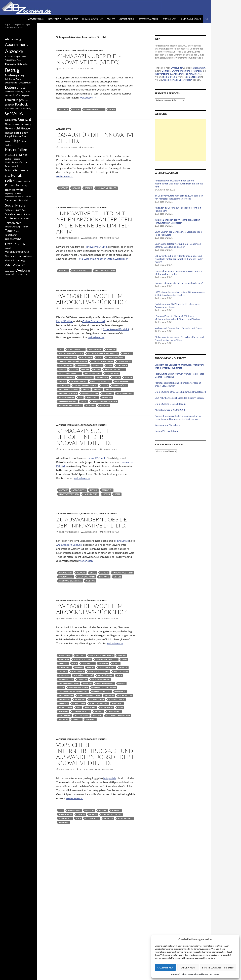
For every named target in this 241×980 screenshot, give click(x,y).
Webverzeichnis (36, 19)
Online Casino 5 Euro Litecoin (170, 404)
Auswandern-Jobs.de (69, 545)
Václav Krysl (82, 716)
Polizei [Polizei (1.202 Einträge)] (10, 181)
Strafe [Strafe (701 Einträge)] (9, 218)
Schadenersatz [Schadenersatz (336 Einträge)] (11, 197)
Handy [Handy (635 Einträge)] (24, 133)
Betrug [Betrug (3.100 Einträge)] (12, 70)
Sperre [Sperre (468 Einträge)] (26, 210)
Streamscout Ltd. (81, 712)
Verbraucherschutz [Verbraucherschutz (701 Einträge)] (17, 252)
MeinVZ (122, 683)
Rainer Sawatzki (90, 393)
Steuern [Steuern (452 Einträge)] (27, 214)
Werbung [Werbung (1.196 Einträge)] (23, 270)
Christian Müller (115, 357)
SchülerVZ (117, 703)
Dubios (116, 663)
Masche (128, 377)
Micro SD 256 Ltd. (79, 381)
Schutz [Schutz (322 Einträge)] (21, 197)
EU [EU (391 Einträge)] (26, 100)
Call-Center (86, 357)
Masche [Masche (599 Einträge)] (23, 162)
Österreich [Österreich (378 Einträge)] (10, 274)
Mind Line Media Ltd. (101, 381)
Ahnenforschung (82, 659)
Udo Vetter (65, 716)
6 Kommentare (106, 769)
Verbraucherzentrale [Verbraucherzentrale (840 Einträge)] (18, 256)
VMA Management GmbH (118, 716)
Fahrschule (65, 667)
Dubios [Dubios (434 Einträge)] (8, 95)
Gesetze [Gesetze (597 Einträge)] (10, 124)
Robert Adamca (117, 699)
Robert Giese (79, 703)
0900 (61, 349)
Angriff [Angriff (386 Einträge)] (17, 57)
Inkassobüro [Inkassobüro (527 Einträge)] (19, 136)
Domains (103, 663)
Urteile (118, 577)
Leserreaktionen (107, 514)
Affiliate (127, 353)
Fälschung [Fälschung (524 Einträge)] (26, 108)
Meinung (87, 683)
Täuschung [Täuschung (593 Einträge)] (11, 235)
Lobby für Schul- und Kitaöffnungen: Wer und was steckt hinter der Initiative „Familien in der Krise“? (179, 259)
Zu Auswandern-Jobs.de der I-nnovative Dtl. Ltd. (92, 522)
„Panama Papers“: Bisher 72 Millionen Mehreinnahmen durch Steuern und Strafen (177, 317)
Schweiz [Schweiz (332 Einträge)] (28, 197)
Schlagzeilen (192, 77)
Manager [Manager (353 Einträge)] (16, 159)
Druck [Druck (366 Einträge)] (27, 92)
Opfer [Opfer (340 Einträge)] (7, 176)
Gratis (86, 369)
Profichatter (113, 389)
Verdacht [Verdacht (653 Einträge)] (10, 260)
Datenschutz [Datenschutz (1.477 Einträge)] (15, 87)
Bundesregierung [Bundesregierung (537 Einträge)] (14, 75)
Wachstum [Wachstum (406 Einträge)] (10, 271)
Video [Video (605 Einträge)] (8, 265)
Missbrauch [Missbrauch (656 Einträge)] (12, 166)
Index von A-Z (54, 19)
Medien (63, 381)
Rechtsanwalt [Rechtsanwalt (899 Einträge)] (14, 190)
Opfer (105, 385)
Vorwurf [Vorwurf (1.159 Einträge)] (19, 265)
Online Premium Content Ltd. (73, 691)
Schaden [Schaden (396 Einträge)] (18, 193)
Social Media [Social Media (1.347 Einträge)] (15, 205)
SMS (81, 397)
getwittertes (195, 74)
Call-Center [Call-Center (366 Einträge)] (10, 79)
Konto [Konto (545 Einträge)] (25, 141)
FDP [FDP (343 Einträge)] (7, 109)
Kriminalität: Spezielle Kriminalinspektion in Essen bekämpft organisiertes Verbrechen (178, 417)
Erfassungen (177, 68)
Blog (125, 659)
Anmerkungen (89, 514)
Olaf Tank (64, 385)
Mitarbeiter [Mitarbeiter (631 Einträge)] (12, 170)
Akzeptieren (165, 967)
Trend (84, 401)
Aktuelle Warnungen (68, 208)
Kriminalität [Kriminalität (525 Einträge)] (11, 155)
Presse (86, 389)
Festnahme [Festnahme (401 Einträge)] (15, 109)
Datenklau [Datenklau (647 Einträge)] (25, 82)
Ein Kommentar (111, 238)
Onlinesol (120, 691)
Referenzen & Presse (149, 19)
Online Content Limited (86, 385)
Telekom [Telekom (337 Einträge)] (25, 227)
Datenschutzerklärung (198, 974)
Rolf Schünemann (98, 703)
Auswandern (66, 814)
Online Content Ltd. (94, 321)
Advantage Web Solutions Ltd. (103, 353)
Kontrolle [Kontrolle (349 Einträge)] (9, 145)
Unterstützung (127, 19)
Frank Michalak (107, 667)
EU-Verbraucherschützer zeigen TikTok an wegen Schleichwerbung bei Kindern (180, 293)
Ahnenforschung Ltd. (107, 659)
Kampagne (64, 675)
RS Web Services (125, 393)
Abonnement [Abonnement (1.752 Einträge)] (16, 44)
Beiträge (166, 71)
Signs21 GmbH (66, 707)
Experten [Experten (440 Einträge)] (9, 105)
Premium (109, 695)
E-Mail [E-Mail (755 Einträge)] (17, 95)
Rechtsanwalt (97, 699)
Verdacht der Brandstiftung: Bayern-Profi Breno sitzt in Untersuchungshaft (180, 366)
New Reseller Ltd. (124, 381)
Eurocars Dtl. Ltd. (81, 271)
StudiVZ (99, 712)
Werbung (104, 405)
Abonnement (95, 349)
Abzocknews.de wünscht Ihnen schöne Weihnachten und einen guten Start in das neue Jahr (179, 184)
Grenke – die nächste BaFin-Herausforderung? (179, 283)
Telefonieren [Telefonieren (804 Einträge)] (13, 223)
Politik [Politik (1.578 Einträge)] (17, 175)
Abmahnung (65, 655)
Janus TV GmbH (97, 458)
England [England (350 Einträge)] (26, 96)
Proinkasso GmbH (68, 393)
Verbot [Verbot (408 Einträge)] (8, 248)
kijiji (119, 675)
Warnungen (199, 68)
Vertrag (90, 405)
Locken (116, 377)
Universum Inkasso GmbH (104, 401)
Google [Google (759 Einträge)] (25, 128)
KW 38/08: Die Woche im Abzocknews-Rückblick (92, 299)
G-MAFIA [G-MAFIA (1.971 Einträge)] (14, 113)
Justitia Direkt (121, 671)
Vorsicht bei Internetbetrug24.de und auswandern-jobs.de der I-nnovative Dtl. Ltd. (96, 754)
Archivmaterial (180, 74)
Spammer (64, 712)
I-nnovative (122, 541)
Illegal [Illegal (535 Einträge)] (8, 136)
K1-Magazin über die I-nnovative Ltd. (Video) (88, 59)
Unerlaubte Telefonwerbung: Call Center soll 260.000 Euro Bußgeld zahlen (178, 245)
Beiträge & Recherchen (90, 50)
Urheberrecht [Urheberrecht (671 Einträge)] (13, 239)
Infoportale (110, 778)
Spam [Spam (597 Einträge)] (18, 210)
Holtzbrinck (78, 671)
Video (112, 109)
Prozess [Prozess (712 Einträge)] (10, 185)
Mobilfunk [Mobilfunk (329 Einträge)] (24, 170)
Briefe (93, 573)
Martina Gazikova (101, 679)
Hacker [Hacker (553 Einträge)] (9, 133)
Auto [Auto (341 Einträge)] (19, 60)
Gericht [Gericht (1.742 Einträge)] (25, 119)
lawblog (82, 679)
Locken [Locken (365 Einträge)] (8, 159)
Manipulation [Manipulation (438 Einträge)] (11, 162)
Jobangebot (65, 818)
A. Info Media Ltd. (76, 349)
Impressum (214, 974)
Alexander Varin (67, 357)
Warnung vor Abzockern (167, 425)
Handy (97, 369)
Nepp (61, 687)
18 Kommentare (110, 619)
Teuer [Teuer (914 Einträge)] (9, 231)
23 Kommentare (111, 308)
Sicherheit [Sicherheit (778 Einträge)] (11, 200)
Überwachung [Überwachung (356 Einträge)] (21, 274)
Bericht (76, 188)
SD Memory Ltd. (67, 397)
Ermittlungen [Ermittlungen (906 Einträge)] (14, 100)
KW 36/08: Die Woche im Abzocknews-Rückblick (92, 609)
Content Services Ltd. (102, 361)
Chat (99, 357)
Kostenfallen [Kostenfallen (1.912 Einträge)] (16, 149)
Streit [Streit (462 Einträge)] (17, 219)
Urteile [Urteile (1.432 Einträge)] (11, 244)
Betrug (76, 109)
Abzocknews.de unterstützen (177, 80)
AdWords (64, 659)
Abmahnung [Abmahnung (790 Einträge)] (13, 39)
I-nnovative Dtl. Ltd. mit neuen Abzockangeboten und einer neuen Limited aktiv (94, 222)
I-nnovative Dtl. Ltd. (94, 109)
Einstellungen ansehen (218, 967)
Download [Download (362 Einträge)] (10, 92)
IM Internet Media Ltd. (70, 373)
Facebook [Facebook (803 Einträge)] (21, 104)
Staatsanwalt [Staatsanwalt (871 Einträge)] (14, 214)
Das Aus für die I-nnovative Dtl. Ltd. (96, 138)
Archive (111, 19)
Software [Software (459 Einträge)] (9, 210)
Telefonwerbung (68, 401)
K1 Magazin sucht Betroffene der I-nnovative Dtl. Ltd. (84, 437)
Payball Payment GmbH (89, 695)
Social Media (107, 707)
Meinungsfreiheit (105, 683)
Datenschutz (169, 19)
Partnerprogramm (69, 389)
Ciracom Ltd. (88, 663)
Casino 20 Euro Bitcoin (167, 431)
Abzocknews (87, 69)
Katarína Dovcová (84, 675)
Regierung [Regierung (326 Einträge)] (9, 193)
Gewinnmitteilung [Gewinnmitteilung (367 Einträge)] (23, 124)
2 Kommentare (110, 449)
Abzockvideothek (66, 50)
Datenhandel (124, 361)
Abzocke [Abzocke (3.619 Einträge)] (14, 51)
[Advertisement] (180, 140)
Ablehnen (188, 967)
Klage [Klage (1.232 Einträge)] (16, 141)
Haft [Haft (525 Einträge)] (17, 133)
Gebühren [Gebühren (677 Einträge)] (11, 120)
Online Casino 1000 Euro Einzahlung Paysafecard (180, 392)
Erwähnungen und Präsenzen (187, 71)
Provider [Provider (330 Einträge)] (27, 181)
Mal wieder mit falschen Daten (96, 259)
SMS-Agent (92, 397)
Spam (120, 707)
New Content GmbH (78, 687)
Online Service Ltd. (102, 691)
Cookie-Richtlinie (179, 974)
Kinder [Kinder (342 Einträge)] (8, 141)
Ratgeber (109, 818)
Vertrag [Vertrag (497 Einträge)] (21, 260)
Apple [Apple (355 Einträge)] (24, 57)
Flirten (63, 369)
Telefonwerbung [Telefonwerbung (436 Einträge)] (13, 227)
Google (63, 671)
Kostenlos (103, 377)
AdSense (122, 655)
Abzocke (63, 109)
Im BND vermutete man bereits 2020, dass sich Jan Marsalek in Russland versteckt (179, 197)
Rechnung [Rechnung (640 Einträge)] (22, 185)
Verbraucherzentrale (70, 405)
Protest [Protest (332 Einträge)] (19, 181)
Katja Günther (65, 321)
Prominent (65, 699)
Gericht (104, 573)
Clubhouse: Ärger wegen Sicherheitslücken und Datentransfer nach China (179, 339)
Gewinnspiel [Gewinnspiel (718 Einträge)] (12, 128)
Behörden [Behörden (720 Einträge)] (23, 64)
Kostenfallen (85, 377)
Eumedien (98, 365)
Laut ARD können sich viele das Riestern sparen (179, 398)
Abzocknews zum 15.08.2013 (170, 410)
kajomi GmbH (112, 373)
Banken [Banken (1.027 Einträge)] (10, 64)
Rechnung (107, 393)
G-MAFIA (123, 667)
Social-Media (72, 19)
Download (83, 365)
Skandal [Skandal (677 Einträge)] (23, 200)
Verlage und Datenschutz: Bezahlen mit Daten (178, 328)
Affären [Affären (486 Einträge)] (9, 56)
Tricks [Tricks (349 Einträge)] (17, 231)
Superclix (107, 397)
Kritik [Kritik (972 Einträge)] (23, 155)
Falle (110, 365)
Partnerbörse (119, 385)
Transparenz (114, 712)
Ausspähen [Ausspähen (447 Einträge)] (10, 60)
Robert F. (63, 703)
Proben (98, 389)
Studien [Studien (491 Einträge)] (25, 218)
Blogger (63, 663)
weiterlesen (88, 97)
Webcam (77, 720)
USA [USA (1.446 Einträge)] (21, 244)
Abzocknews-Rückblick (116, 329)
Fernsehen (122, 365)
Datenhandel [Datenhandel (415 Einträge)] (11, 83)
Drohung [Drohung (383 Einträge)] (19, 92)
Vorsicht (64, 720)
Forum (74, 369)
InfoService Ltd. (93, 373)
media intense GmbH (69, 683)
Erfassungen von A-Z (92, 19)
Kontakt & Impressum (190, 19)
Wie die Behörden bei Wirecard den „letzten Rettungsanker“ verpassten (177, 221)
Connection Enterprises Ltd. (73, 361)
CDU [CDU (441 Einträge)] (19, 79)
